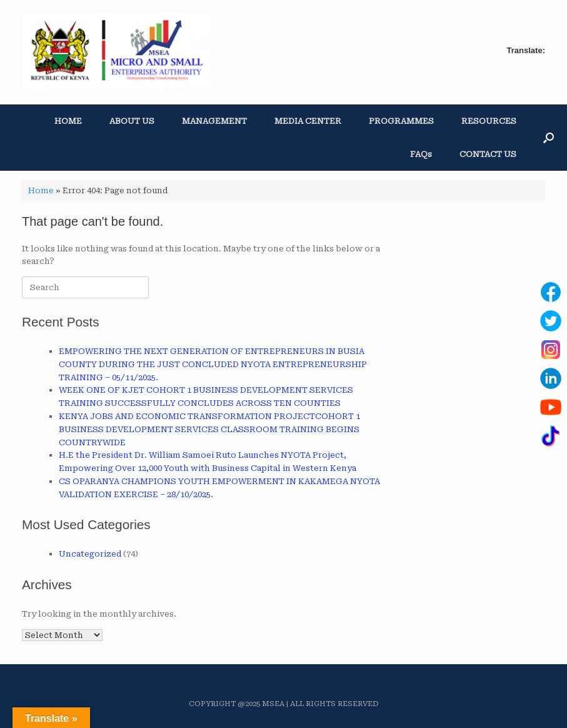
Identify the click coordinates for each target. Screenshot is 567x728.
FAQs (421, 154)
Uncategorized (90, 554)
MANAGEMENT (214, 121)
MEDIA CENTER (308, 121)
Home (41, 190)
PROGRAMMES (401, 121)
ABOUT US (132, 121)
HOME (68, 121)
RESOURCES (489, 121)
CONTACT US (488, 154)
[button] (549, 138)
